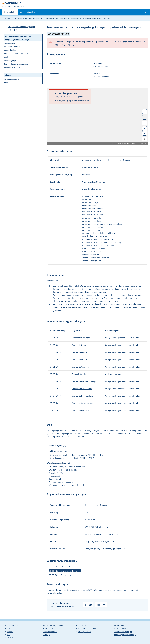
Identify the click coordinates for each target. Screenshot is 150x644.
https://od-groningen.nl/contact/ (98, 549)
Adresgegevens (10, 43)
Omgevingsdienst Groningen (94, 182)
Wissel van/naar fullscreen (145, 112)
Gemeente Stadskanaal (82, 360)
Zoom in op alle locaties (145, 123)
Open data (83, 625)
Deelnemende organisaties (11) (16, 54)
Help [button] (146, 12)
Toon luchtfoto (145, 117)
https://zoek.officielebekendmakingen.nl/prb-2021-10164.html (76, 455)
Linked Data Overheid (87, 629)
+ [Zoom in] (145, 129)
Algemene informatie (12, 47)
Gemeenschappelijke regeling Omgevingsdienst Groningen (18, 38)
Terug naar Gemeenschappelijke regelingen (21, 28)
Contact (10, 629)
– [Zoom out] (145, 133)
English (10, 632)
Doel (6, 57)
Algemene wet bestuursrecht (61, 482)
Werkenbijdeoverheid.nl (124, 635)
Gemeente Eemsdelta (81, 410)
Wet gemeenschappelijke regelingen (64, 470)
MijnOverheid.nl (120, 625)
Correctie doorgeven (12, 79)
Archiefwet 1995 (56, 473)
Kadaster (134, 143)
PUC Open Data (85, 632)
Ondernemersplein (121, 632)
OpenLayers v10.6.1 (124, 143)
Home (14, 19)
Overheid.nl (9, 13)
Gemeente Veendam (81, 367)
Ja (85, 605)
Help (6, 82)
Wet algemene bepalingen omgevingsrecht (67, 485)
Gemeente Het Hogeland (82, 396)
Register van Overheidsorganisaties (30, 19)
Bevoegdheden (10, 50)
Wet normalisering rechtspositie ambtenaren (68, 467)
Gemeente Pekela (79, 352)
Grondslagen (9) (10, 61)
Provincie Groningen (80, 374)
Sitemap (46, 635)
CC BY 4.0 (141, 143)
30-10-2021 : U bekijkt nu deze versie (65, 571)
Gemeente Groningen (81, 338)
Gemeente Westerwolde (82, 389)
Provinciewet (54, 476)
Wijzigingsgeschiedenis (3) (14, 67)
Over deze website (15, 625)
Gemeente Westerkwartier (83, 403)
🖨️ (145, 139)
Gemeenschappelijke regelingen (56, 19)
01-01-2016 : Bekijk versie (60, 575)
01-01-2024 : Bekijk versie (60, 567)
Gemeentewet (55, 479)
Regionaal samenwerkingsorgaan (17, 64)
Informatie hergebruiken (53, 625)
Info (112, 143)
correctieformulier (54, 593)
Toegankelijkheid (50, 632)
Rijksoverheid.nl (120, 629)
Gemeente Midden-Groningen (85, 381)
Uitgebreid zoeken (28, 12)
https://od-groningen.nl (95, 534)
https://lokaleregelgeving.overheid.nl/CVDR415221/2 (71, 458)
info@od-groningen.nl (94, 541)
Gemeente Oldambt (80, 345)
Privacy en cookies (50, 629)
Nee (98, 605)
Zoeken (10, 638)
